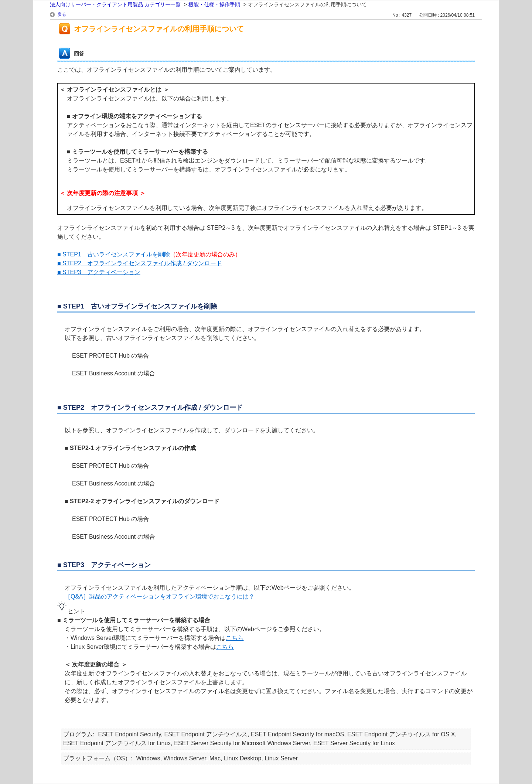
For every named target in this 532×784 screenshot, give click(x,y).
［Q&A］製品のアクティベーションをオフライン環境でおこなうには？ (160, 596)
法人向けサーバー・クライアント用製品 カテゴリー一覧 (115, 4)
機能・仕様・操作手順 (214, 4)
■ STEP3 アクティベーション (99, 272)
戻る (62, 14)
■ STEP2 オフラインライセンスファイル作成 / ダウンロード (140, 263)
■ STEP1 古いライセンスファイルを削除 (114, 254)
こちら (235, 638)
